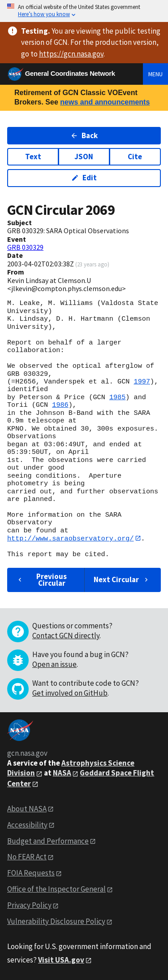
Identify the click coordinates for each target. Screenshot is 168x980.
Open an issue (54, 665)
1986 (60, 405)
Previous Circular (41, 580)
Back (84, 135)
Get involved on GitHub (70, 693)
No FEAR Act (27, 857)
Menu (155, 74)
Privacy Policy (29, 906)
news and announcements (105, 102)
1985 (117, 397)
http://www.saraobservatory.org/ (71, 538)
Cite (135, 157)
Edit (84, 178)
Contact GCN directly (66, 636)
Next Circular (122, 580)
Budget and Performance (48, 841)
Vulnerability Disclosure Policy (56, 921)
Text (33, 157)
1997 (142, 382)
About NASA (27, 809)
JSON (84, 157)
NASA (62, 773)
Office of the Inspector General (56, 889)
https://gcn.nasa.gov (71, 54)
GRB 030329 (25, 247)
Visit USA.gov (61, 960)
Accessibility (27, 825)
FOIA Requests (31, 873)
